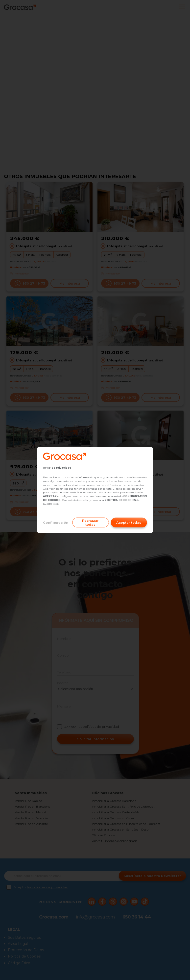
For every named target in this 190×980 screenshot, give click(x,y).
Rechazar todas (90, 522)
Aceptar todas (129, 522)
